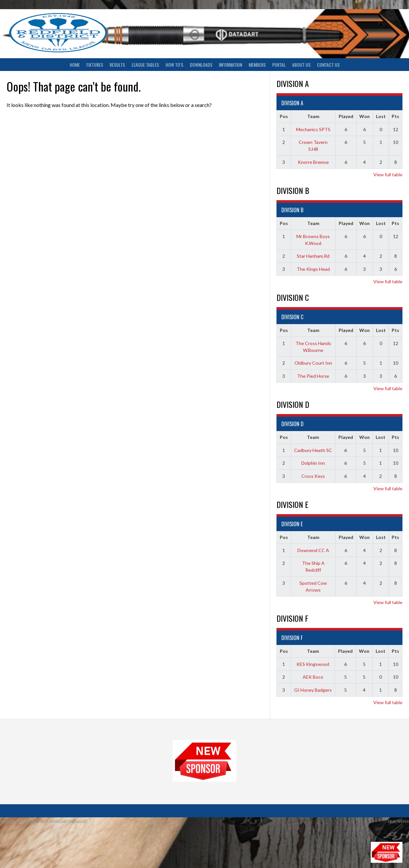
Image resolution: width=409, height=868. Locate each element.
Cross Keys (313, 476)
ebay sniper (398, 821)
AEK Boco (313, 677)
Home (75, 65)
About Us (301, 65)
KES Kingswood (313, 664)
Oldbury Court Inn (313, 363)
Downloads (201, 65)
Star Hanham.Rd (313, 256)
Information (231, 65)
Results (117, 65)
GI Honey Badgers (313, 690)
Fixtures (95, 65)
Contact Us (328, 65)
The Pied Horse (313, 376)
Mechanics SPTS (313, 129)
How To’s (174, 65)
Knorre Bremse (313, 162)
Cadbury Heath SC (313, 450)
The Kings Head (313, 269)
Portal (279, 65)
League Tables (145, 65)
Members (257, 65)
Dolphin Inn (313, 463)
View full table (388, 174)
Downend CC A (313, 550)
